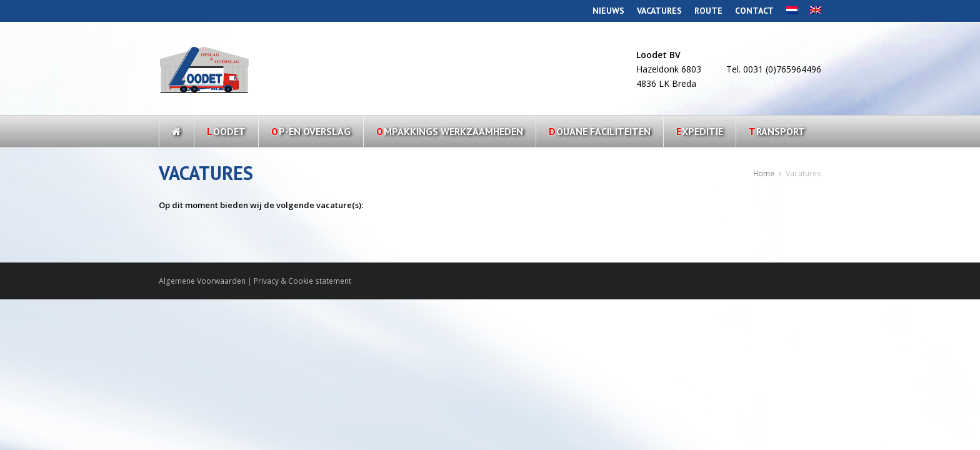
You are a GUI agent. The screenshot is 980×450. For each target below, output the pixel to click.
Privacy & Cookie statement (302, 281)
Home (764, 173)
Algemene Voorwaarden (202, 281)
